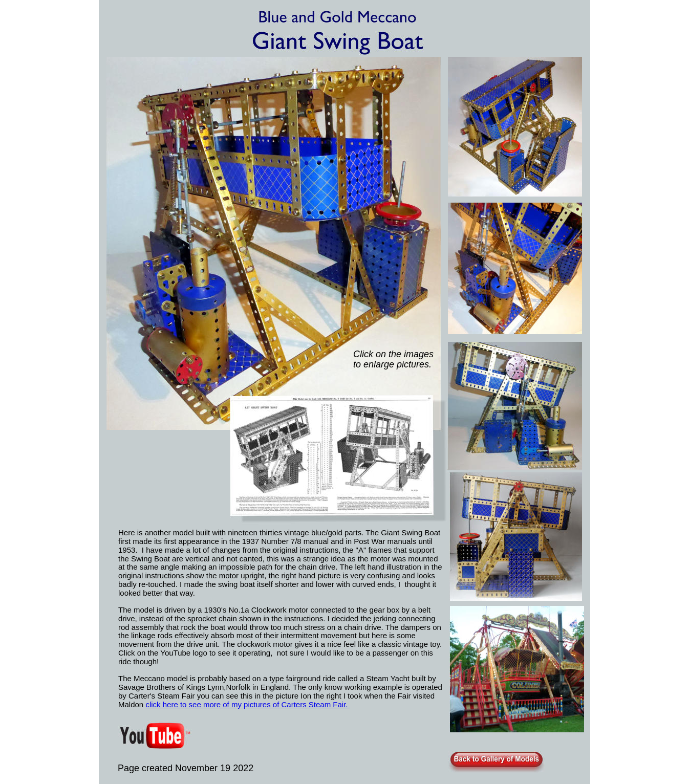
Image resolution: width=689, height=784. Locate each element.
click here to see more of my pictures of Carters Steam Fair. (247, 704)
